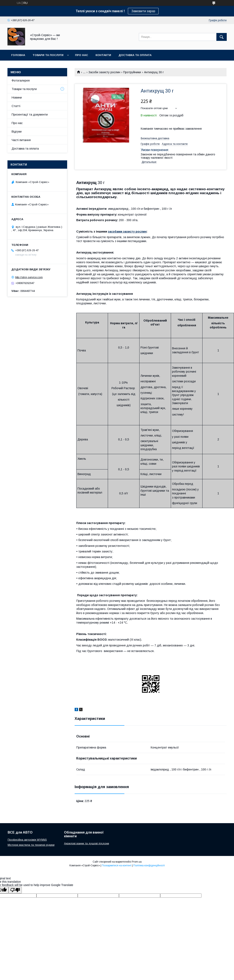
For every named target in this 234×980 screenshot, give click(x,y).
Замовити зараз (143, 11)
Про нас (82, 55)
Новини (17, 98)
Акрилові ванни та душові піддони (87, 843)
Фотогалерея (21, 80)
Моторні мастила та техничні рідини (31, 845)
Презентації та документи (30, 115)
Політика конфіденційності (149, 865)
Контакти (103, 55)
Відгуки (17, 132)
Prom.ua (137, 862)
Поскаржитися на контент (117, 865)
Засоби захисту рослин (104, 72)
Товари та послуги (48, 55)
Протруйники (132, 72)
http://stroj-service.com (29, 277)
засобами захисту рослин (127, 232)
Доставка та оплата (135, 55)
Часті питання (21, 140)
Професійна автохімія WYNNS (27, 840)
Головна (18, 55)
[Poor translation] (15, 890)
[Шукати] (222, 37)
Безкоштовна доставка (155, 138)
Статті (16, 106)
